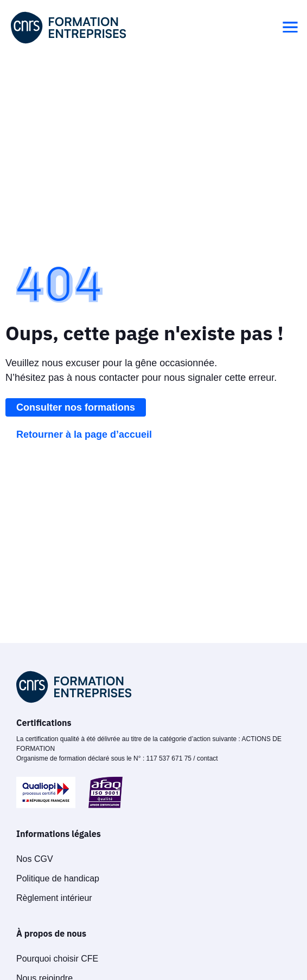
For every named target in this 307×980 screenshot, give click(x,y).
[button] (290, 28)
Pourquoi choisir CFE (57, 959)
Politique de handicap (58, 878)
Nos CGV (35, 859)
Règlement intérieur (54, 898)
